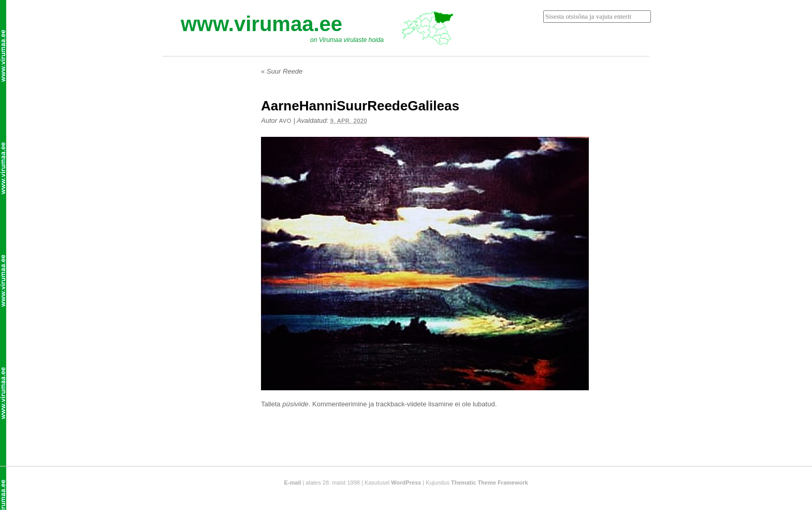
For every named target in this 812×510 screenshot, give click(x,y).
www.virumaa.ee (262, 24)
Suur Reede (282, 71)
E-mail (292, 483)
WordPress (406, 483)
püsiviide (295, 404)
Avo (285, 121)
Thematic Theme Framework (490, 483)
